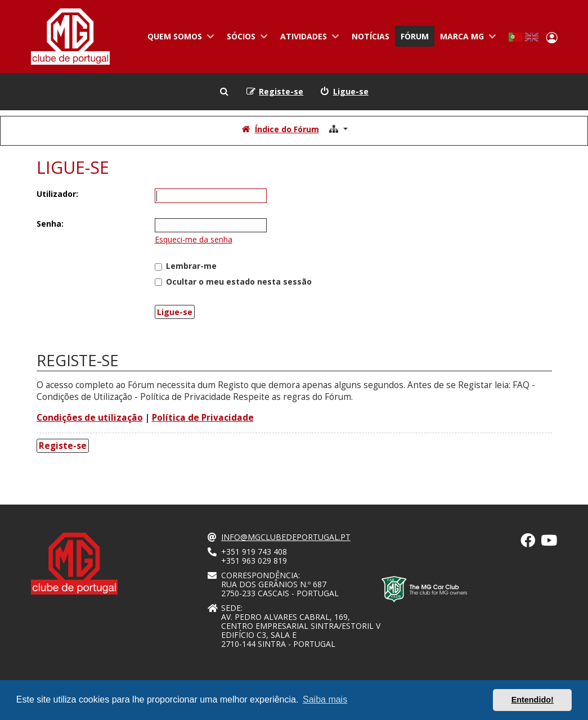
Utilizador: (57, 194)
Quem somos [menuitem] (179, 39)
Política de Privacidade (203, 418)
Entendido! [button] (533, 700)
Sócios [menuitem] (245, 39)
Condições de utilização (90, 418)
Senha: (50, 224)
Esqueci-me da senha (194, 239)
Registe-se (63, 446)
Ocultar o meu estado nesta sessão (233, 282)
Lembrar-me (186, 266)
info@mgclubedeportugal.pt (286, 537)
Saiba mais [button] (325, 699)
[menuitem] (344, 92)
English (532, 37)
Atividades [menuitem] (308, 39)
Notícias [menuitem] (371, 36)
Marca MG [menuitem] (466, 39)
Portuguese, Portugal (515, 37)
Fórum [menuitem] (415, 36)
